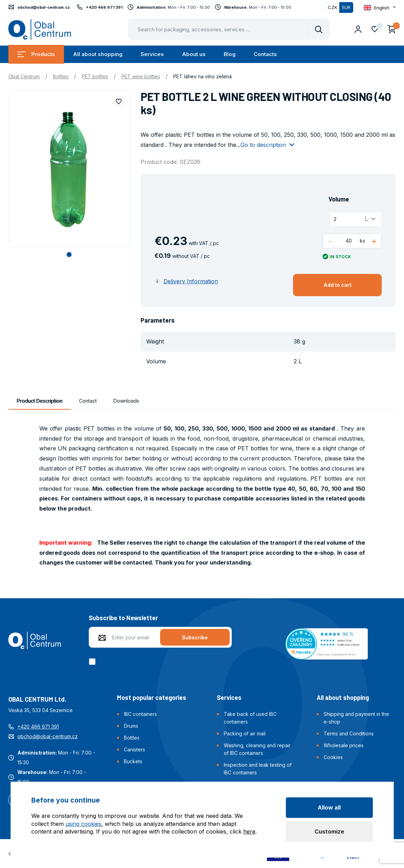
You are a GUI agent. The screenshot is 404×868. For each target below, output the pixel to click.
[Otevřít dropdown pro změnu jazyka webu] (380, 7)
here (249, 831)
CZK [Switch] (332, 7)
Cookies (333, 757)
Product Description (39, 401)
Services (152, 54)
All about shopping (98, 54)
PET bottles (95, 76)
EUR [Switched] (346, 7)
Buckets (133, 761)
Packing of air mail (245, 733)
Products (36, 54)
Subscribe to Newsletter (123, 618)
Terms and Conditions (349, 733)
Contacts (265, 54)
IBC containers (140, 714)
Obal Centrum (24, 76)
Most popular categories (152, 697)
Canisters (134, 749)
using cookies (83, 824)
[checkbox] (93, 662)
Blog (230, 54)
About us (194, 54)
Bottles (61, 76)
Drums (131, 726)
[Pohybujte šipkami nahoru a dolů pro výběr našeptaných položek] (229, 29)
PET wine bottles (141, 76)
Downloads (126, 401)
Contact (88, 401)
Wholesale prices (344, 745)
